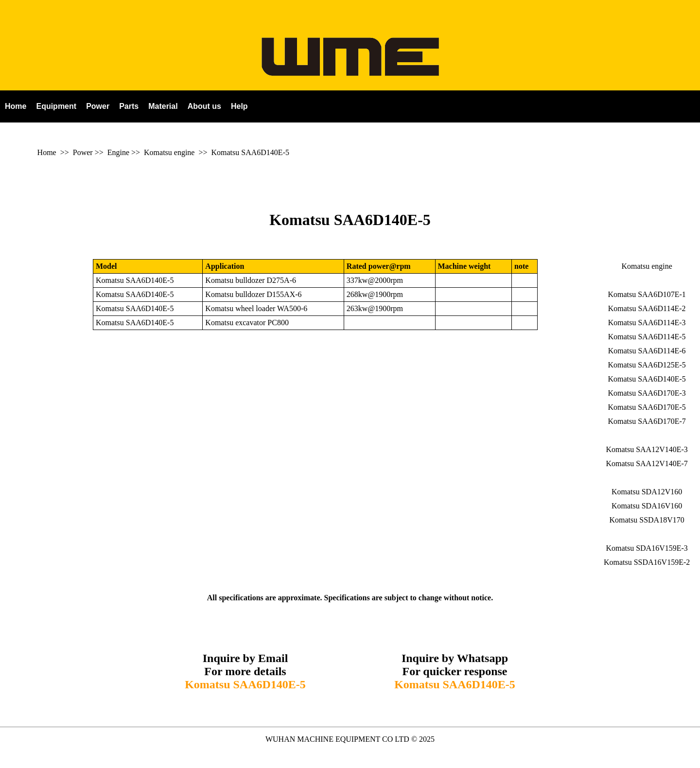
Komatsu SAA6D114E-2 (647, 308)
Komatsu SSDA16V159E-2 (647, 562)
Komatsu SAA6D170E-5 (647, 407)
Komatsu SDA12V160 (647, 492)
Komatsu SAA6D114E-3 (647, 323)
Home (47, 152)
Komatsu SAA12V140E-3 (647, 449)
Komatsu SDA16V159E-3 (647, 548)
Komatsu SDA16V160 (647, 506)
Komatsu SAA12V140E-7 (647, 463)
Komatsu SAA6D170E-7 (647, 421)
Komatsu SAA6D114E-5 (647, 337)
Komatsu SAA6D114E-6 (647, 351)
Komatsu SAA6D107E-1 (647, 294)
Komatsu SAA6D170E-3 (647, 393)
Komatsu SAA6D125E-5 (647, 365)
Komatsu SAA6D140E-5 (250, 152)
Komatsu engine (169, 152)
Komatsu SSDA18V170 (647, 520)
